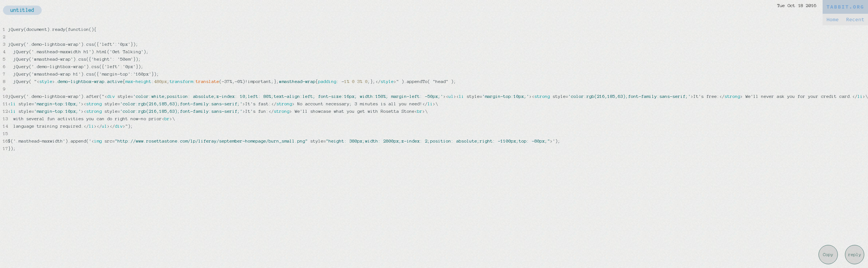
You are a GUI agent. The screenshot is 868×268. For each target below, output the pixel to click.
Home (832, 20)
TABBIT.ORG (845, 7)
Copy (828, 255)
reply (855, 255)
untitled (22, 10)
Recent (855, 20)
